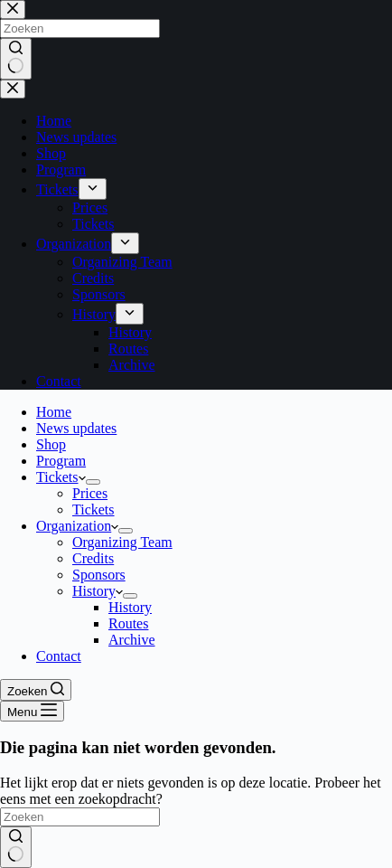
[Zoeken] (36, 690)
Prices (90, 493)
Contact (59, 656)
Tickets (61, 477)
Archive (132, 640)
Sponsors (99, 575)
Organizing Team (122, 542)
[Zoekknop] (16, 847)
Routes (128, 623)
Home (54, 412)
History (98, 591)
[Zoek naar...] (80, 817)
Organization (77, 526)
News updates (76, 428)
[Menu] (32, 711)
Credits (93, 558)
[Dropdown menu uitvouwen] (93, 482)
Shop (51, 444)
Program (61, 461)
